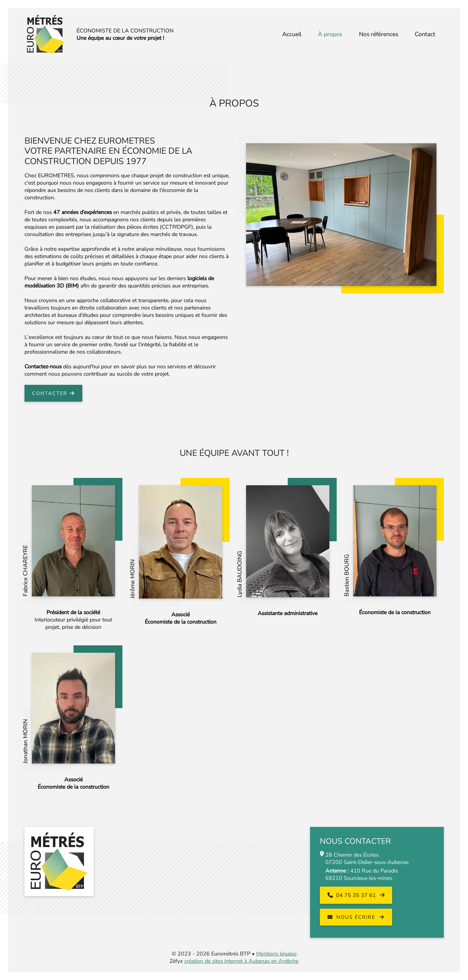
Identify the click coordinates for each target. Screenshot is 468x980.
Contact (425, 34)
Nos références (379, 34)
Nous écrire (352, 917)
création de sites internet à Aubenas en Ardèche (241, 961)
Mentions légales (276, 954)
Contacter (50, 393)
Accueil (292, 34)
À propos (330, 34)
